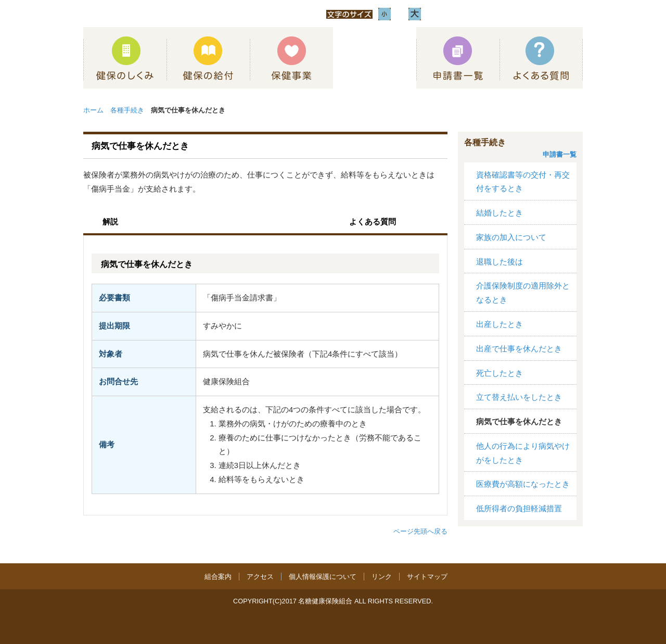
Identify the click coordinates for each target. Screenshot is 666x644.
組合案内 (218, 577)
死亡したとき (499, 373)
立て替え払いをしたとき (519, 397)
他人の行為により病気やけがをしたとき (523, 453)
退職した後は (499, 262)
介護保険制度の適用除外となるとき (523, 293)
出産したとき (499, 324)
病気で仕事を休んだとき (519, 422)
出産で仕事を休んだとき (519, 349)
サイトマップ (427, 577)
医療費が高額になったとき (523, 484)
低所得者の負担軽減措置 (519, 509)
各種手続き (127, 110)
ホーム (93, 110)
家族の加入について (511, 237)
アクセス (260, 577)
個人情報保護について (323, 577)
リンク (382, 577)
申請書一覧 (560, 154)
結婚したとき (499, 213)
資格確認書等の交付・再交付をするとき (523, 182)
